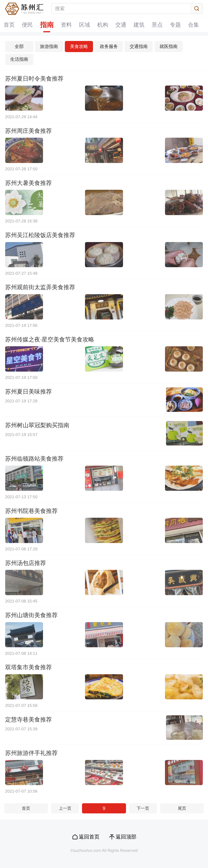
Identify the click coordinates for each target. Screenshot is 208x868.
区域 (84, 25)
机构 (103, 25)
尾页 (182, 808)
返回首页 (89, 837)
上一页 (65, 808)
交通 (121, 25)
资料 (66, 25)
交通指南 (139, 46)
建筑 (139, 25)
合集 (193, 25)
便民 (27, 25)
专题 (175, 25)
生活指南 (19, 59)
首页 (9, 25)
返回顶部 (126, 837)
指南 (47, 25)
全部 (19, 46)
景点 (157, 25)
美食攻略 (79, 46)
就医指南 (168, 46)
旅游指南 (49, 46)
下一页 (143, 808)
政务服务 (109, 46)
